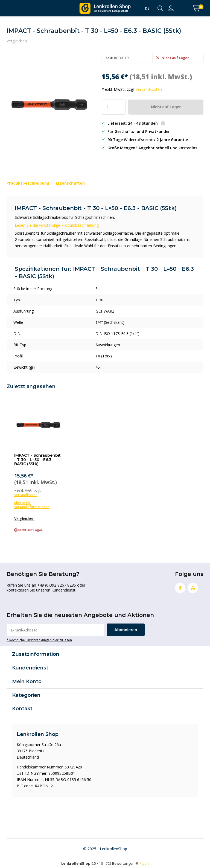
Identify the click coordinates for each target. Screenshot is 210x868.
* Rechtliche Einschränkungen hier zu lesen (39, 640)
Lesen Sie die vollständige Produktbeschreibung (57, 225)
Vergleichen (17, 41)
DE (147, 8)
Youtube (193, 587)
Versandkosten (149, 89)
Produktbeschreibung (28, 183)
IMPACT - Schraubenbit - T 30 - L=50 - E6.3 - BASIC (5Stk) (37, 460)
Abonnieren (126, 630)
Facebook (180, 587)
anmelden (171, 8)
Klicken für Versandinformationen (32, 505)
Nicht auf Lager (166, 107)
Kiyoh (144, 863)
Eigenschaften (70, 183)
